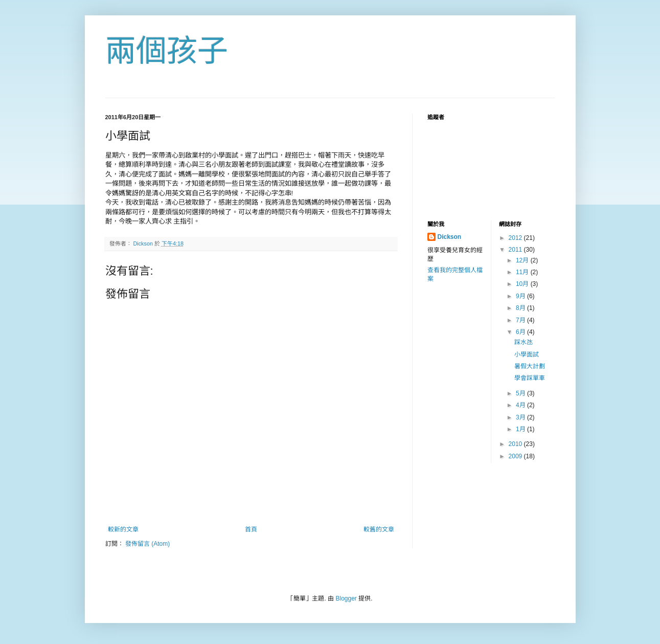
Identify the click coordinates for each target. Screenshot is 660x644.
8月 (521, 308)
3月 (521, 417)
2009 (516, 456)
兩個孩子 (167, 51)
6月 (521, 332)
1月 (521, 429)
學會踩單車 (530, 378)
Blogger (346, 598)
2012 (516, 238)
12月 (523, 260)
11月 (523, 272)
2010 (516, 444)
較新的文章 (123, 529)
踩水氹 (524, 342)
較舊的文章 (379, 529)
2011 (516, 250)
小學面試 (527, 354)
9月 (521, 296)
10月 (523, 284)
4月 (521, 405)
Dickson (450, 237)
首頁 (251, 529)
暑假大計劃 (530, 366)
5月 (521, 393)
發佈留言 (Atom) (147, 544)
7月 (521, 320)
